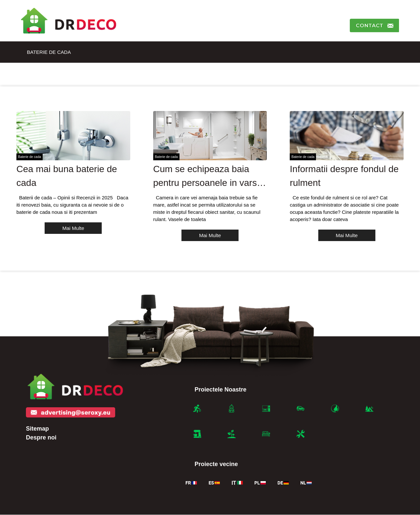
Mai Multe (73, 228)
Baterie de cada (49, 52)
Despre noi (41, 438)
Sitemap (37, 429)
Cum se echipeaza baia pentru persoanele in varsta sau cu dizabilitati (209, 183)
